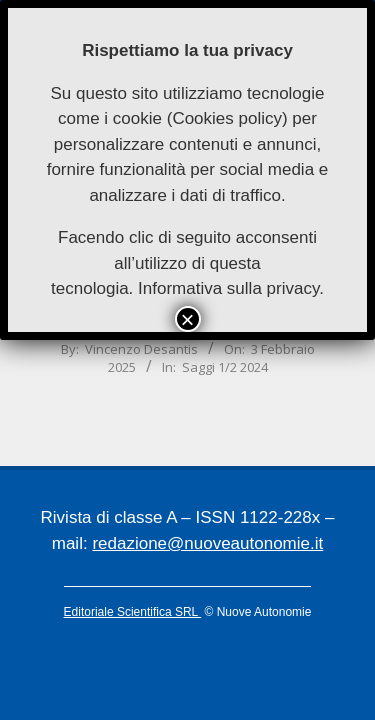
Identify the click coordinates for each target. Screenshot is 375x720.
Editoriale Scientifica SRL (133, 612)
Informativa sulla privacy (228, 288)
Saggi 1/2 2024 (225, 367)
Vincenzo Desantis (141, 349)
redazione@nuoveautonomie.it (207, 543)
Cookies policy (227, 118)
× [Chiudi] (187, 319)
